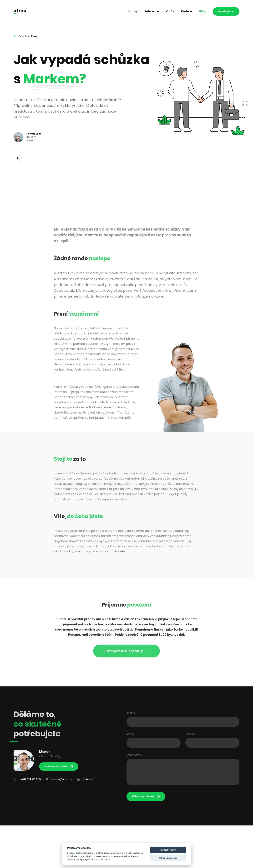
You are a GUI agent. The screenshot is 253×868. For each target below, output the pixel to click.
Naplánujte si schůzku (59, 767)
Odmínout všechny (168, 858)
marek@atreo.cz (59, 779)
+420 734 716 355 (27, 779)
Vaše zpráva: (135, 755)
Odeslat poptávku (146, 796)
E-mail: (131, 734)
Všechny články (25, 36)
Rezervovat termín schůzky (127, 651)
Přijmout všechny (168, 850)
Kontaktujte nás (226, 11)
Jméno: (131, 713)
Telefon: (190, 734)
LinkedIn (85, 779)
